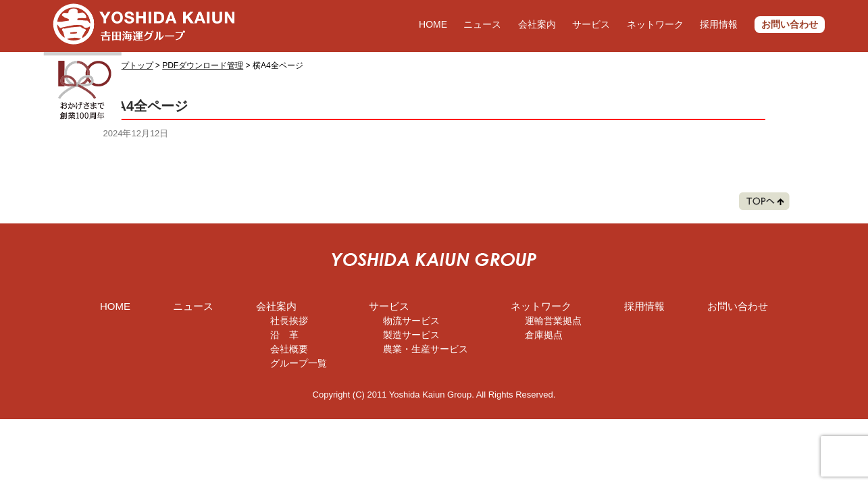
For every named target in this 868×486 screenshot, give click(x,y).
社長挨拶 (289, 321)
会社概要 (289, 349)
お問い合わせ (790, 24)
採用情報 (719, 24)
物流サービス (411, 321)
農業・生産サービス (426, 349)
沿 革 (284, 335)
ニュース (482, 24)
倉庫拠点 (544, 335)
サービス (591, 24)
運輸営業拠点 (553, 321)
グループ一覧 (299, 363)
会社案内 (537, 24)
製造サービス (411, 335)
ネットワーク (655, 24)
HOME (433, 24)
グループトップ (125, 65)
